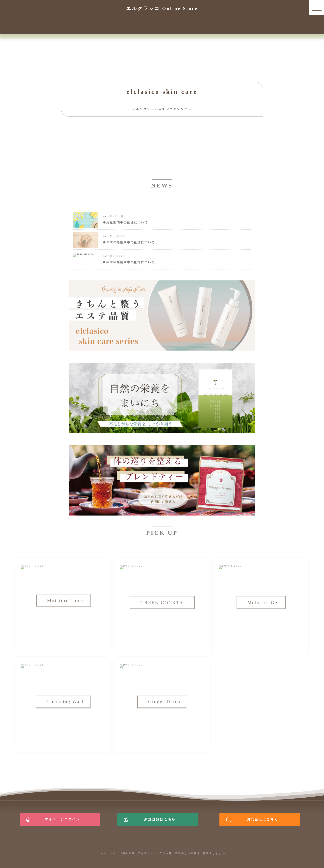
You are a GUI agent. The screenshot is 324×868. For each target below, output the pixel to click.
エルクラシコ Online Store (162, 8)
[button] (317, 7)
